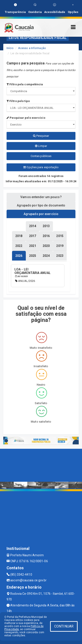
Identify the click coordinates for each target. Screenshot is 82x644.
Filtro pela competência (25, 84)
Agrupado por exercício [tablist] (41, 214)
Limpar (41, 146)
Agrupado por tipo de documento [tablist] (41, 205)
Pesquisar (41, 136)
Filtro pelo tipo (18, 101)
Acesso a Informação (32, 48)
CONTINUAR (64, 626)
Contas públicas (41, 156)
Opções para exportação (41, 167)
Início (10, 48)
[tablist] (19, 256)
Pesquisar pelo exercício (26, 118)
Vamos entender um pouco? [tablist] (41, 197)
